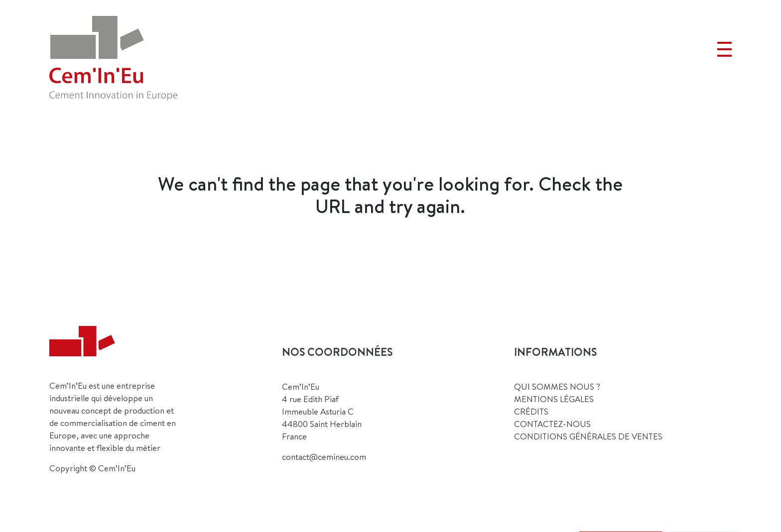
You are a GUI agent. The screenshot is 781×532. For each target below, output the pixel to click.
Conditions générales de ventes (588, 436)
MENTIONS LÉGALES (554, 399)
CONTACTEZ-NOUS (552, 424)
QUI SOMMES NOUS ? (557, 386)
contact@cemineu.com (324, 457)
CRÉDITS (531, 411)
